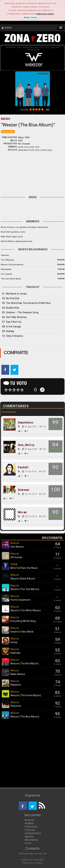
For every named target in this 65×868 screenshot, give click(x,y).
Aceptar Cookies (31, 17)
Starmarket (6, 269)
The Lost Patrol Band (11, 279)
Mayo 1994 (24, 137)
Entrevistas (31, 827)
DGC (21, 141)
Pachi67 (23, 468)
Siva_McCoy (26, 445)
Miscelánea (31, 840)
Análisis (29, 823)
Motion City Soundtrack (12, 265)
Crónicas (30, 830)
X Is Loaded (6, 274)
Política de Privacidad (32, 860)
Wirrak (22, 512)
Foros (28, 843)
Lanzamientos (33, 833)
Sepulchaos (26, 423)
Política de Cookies (33, 863)
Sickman (24, 490)
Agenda (29, 836)
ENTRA (7, 28)
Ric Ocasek (24, 144)
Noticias (30, 820)
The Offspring (7, 260)
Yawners (5, 255)
